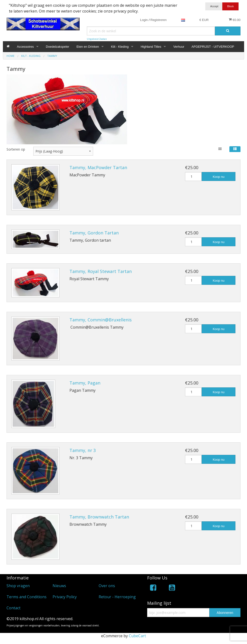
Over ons (107, 586)
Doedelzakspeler (58, 47)
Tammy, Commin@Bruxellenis (101, 320)
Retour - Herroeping (117, 597)
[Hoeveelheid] (193, 176)
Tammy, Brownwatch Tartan (99, 517)
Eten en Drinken (88, 47)
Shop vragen (18, 586)
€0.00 (235, 20)
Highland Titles (151, 47)
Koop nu (219, 177)
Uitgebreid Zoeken (97, 39)
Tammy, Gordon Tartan (94, 233)
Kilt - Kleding (120, 47)
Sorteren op (16, 149)
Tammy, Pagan (85, 383)
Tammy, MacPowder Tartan (98, 167)
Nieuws (59, 586)
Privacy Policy (65, 597)
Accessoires (25, 47)
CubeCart (137, 636)
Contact (14, 608)
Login (144, 20)
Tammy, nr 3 (83, 450)
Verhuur (179, 47)
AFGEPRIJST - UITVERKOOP (213, 47)
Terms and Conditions (27, 597)
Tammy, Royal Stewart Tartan (101, 271)
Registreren (159, 20)
